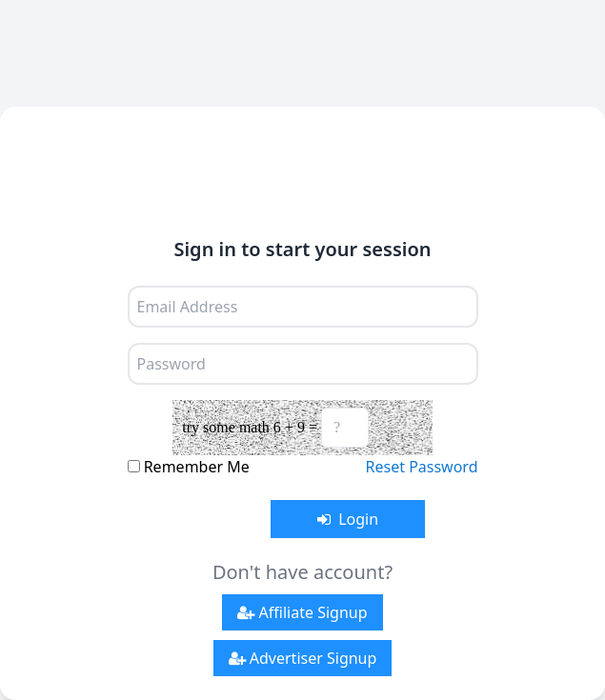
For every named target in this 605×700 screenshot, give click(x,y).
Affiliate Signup (302, 612)
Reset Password (422, 467)
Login (348, 519)
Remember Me (197, 467)
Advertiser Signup (303, 658)
